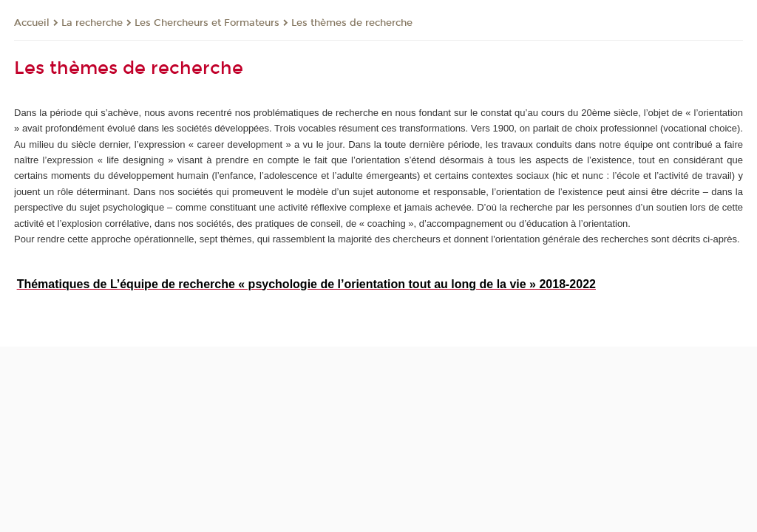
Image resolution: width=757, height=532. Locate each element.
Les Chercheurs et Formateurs (207, 23)
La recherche (92, 23)
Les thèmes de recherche (352, 23)
